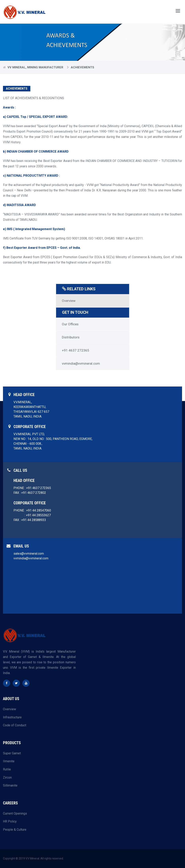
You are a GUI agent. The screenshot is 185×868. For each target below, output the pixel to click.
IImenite (9, 761)
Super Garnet (12, 753)
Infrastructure (12, 717)
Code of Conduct (15, 725)
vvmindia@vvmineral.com (81, 363)
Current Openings (15, 813)
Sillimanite (10, 785)
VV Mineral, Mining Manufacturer (35, 67)
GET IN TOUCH (75, 312)
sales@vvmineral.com (29, 553)
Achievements (82, 67)
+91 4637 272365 (76, 350)
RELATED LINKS (79, 289)
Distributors (71, 337)
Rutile (7, 769)
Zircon (7, 777)
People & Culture (15, 829)
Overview (69, 300)
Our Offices (70, 324)
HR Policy (10, 821)
